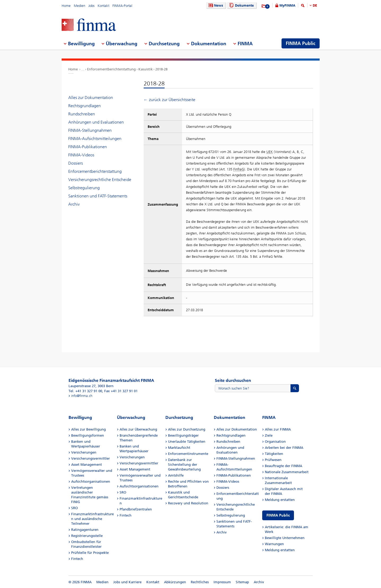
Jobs (91, 6)
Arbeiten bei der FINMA (284, 448)
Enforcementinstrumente (188, 454)
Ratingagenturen (85, 530)
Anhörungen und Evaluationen (96, 122)
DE (315, 5)
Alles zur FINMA (278, 429)
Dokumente (241, 5)
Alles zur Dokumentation (91, 98)
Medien (80, 6)
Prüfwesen (273, 460)
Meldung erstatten (280, 500)
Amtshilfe (176, 475)
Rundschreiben (82, 114)
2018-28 (161, 69)
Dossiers (76, 163)
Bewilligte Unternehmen (285, 538)
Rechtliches (200, 582)
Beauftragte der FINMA (284, 466)
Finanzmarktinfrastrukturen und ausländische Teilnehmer (92, 519)
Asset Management (87, 465)
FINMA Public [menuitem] (301, 43)
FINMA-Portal (122, 6)
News (215, 5)
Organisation (275, 442)
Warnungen (274, 544)
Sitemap (242, 582)
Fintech (77, 559)
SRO (74, 508)
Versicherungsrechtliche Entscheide (100, 180)
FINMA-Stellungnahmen (90, 130)
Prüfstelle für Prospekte (90, 553)
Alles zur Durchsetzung (187, 429)
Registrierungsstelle (87, 536)
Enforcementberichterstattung (111, 69)
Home (66, 6)
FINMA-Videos (81, 155)
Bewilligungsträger (183, 435)
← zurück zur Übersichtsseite (169, 100)
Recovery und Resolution (188, 503)
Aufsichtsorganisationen (91, 481)
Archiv (74, 204)
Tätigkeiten (274, 454)
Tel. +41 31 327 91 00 (85, 391)
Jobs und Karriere (127, 582)
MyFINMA (287, 5)
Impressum (222, 582)
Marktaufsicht (179, 448)
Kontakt (103, 6)
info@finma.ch (82, 396)
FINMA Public (278, 515)
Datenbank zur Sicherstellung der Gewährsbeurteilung (184, 465)
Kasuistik (146, 69)
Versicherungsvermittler (90, 458)
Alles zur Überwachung (138, 429)
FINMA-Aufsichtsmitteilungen (95, 139)
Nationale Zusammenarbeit (287, 472)
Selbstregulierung (84, 188)
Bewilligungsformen (88, 435)
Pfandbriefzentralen (136, 509)
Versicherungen (84, 452)
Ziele (269, 435)
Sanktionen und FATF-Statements (98, 196)
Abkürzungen (175, 582)
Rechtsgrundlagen (85, 106)
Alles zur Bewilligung (89, 429)
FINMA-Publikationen (88, 147)
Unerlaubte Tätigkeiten (187, 442)
